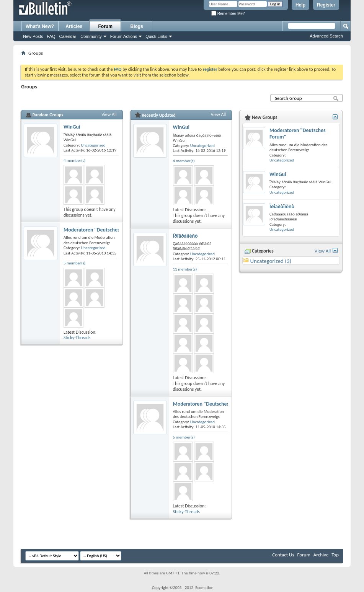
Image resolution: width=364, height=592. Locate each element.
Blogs (137, 26)
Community (91, 36)
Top (335, 555)
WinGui (72, 127)
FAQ (51, 36)
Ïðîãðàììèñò (185, 236)
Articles (74, 26)
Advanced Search (326, 36)
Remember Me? (228, 14)
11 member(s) (185, 269)
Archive (321, 555)
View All (109, 114)
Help (300, 5)
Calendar (68, 36)
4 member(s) (74, 161)
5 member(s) (74, 263)
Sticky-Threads (77, 338)
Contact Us (283, 555)
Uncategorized (93, 145)
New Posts (33, 36)
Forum (105, 26)
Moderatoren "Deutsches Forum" (101, 230)
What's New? (40, 26)
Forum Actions (124, 36)
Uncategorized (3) (271, 261)
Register (326, 5)
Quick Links (156, 36)
